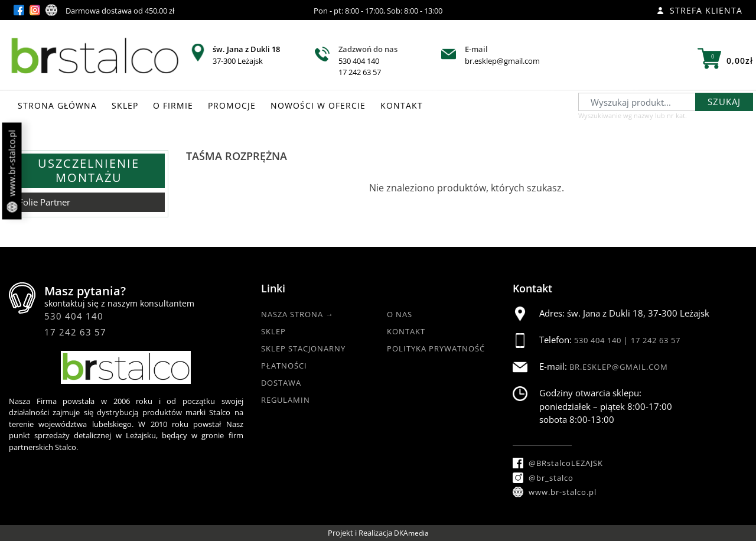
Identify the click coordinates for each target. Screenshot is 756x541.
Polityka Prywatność (436, 348)
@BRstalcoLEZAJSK (558, 463)
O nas (400, 314)
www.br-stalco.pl (12, 171)
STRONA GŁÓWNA (57, 105)
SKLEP (125, 105)
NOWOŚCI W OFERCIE (318, 105)
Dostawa (281, 383)
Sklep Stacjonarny (303, 348)
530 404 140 (359, 61)
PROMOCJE (232, 105)
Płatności (284, 366)
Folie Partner (44, 202)
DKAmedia (411, 533)
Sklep (273, 331)
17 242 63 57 (360, 72)
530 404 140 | (602, 340)
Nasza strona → (297, 314)
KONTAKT (402, 105)
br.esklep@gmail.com (502, 61)
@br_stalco (543, 478)
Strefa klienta (700, 10)
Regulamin (286, 400)
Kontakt (406, 331)
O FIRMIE (173, 105)
